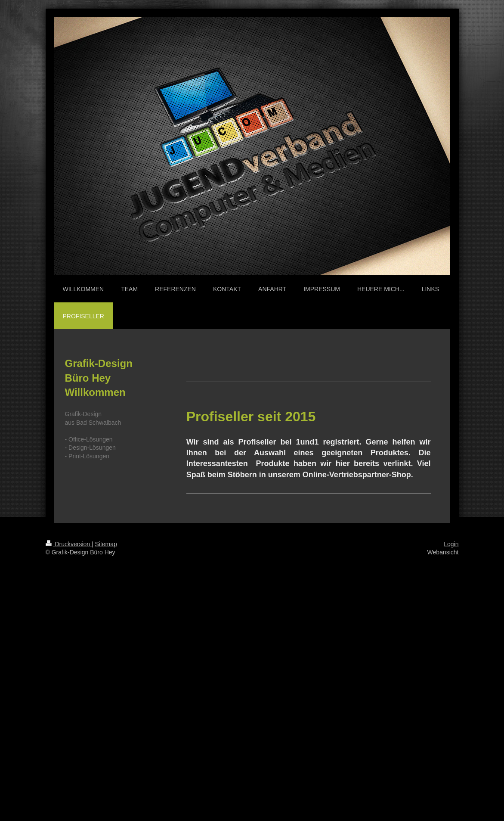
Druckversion (69, 544)
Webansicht (443, 552)
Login (451, 544)
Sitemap (106, 544)
